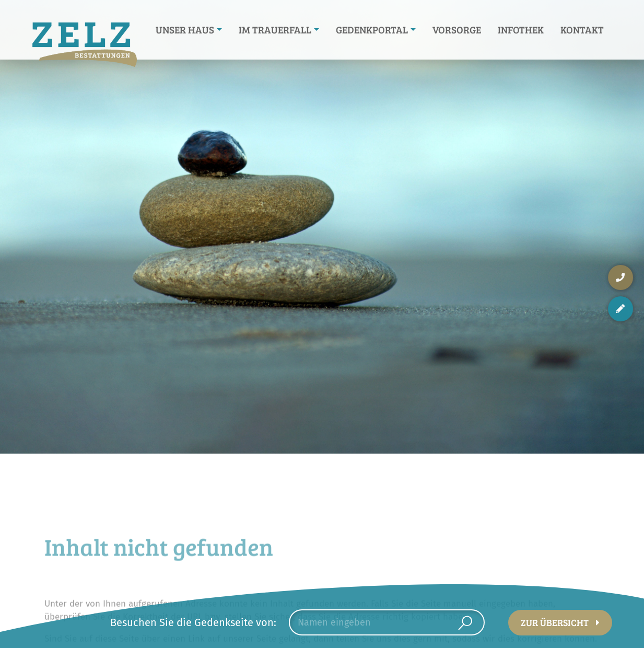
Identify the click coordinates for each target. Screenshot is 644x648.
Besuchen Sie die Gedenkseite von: (193, 622)
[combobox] (387, 622)
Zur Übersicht (555, 622)
